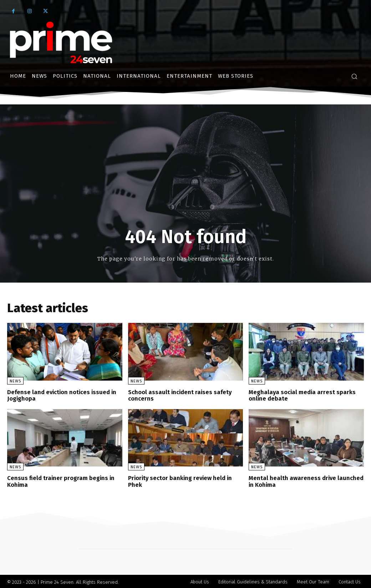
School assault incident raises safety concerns (179, 395)
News (15, 381)
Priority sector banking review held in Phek (179, 480)
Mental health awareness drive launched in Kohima (304, 480)
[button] (354, 76)
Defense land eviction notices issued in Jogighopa (61, 395)
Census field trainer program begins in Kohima (59, 480)
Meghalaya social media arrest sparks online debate (301, 395)
